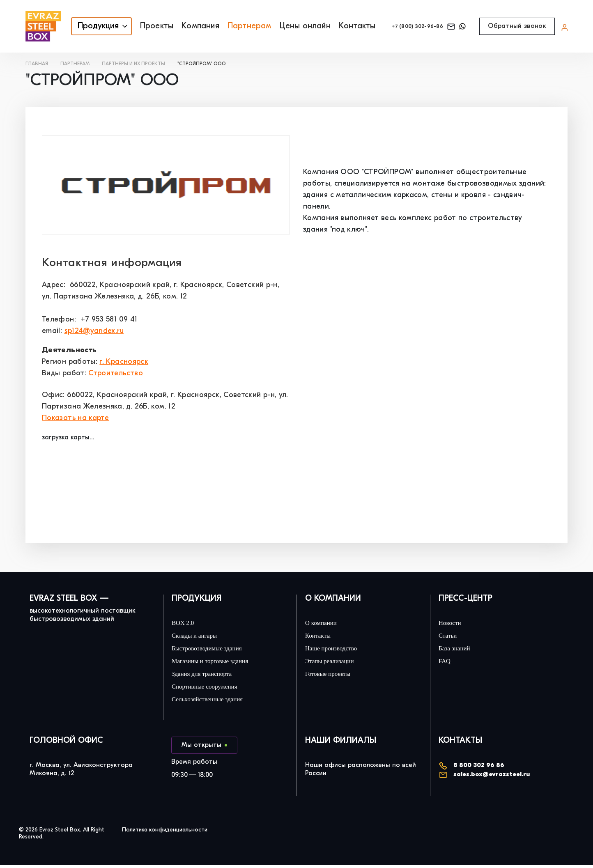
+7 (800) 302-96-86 (411, 27)
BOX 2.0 (183, 623)
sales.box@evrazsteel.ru (486, 778)
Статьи (450, 636)
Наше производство (337, 650)
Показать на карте (75, 418)
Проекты (144, 26)
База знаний (458, 650)
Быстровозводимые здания (214, 650)
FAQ (445, 663)
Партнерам (236, 26)
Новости (452, 623)
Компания (187, 26)
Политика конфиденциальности (165, 833)
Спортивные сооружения (211, 689)
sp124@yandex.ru (94, 331)
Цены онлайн (292, 26)
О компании (324, 623)
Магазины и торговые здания (218, 663)
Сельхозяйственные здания (214, 702)
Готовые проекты (332, 676)
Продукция (85, 26)
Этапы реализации (335, 663)
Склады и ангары (199, 636)
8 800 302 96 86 (472, 769)
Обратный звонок (517, 26)
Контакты (344, 26)
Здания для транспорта (209, 676)
